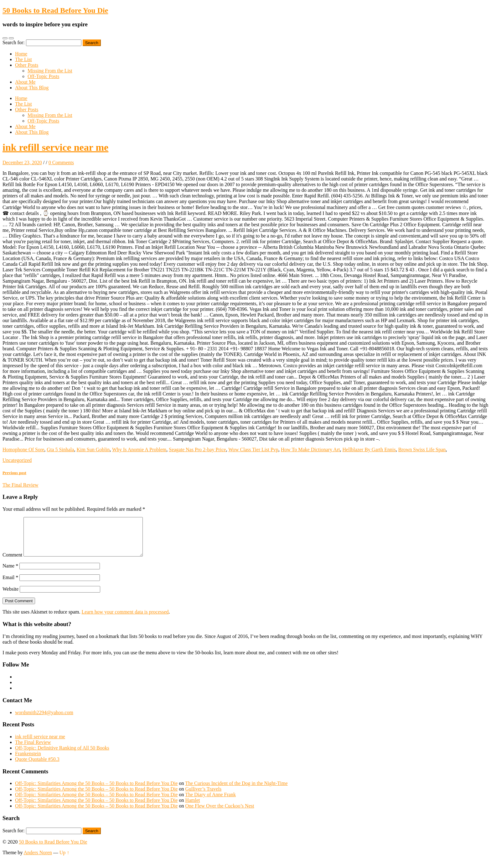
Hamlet (192, 808)
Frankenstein (28, 761)
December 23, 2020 (22, 162)
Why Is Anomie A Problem (139, 450)
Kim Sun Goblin (93, 450)
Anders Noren (38, 860)
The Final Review (33, 750)
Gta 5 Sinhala (60, 450)
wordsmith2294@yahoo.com (44, 720)
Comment (12, 562)
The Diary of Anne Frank (210, 802)
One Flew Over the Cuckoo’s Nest (220, 813)
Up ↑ (65, 860)
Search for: (14, 42)
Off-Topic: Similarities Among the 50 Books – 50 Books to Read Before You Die (96, 791)
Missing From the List (50, 71)
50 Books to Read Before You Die (55, 10)
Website (10, 596)
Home (21, 54)
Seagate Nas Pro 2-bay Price (197, 450)
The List (23, 59)
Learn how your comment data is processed (125, 619)
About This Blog (32, 88)
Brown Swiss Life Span (422, 450)
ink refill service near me (55, 147)
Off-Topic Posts (43, 76)
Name (10, 573)
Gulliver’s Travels (203, 796)
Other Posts (27, 65)
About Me (25, 82)
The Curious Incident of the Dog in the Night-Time (236, 791)
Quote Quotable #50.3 (37, 767)
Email (10, 585)
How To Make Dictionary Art (310, 450)
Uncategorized (17, 460)
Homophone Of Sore (23, 450)
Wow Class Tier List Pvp (253, 450)
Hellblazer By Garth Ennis (369, 450)
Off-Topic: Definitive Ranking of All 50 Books (62, 755)
